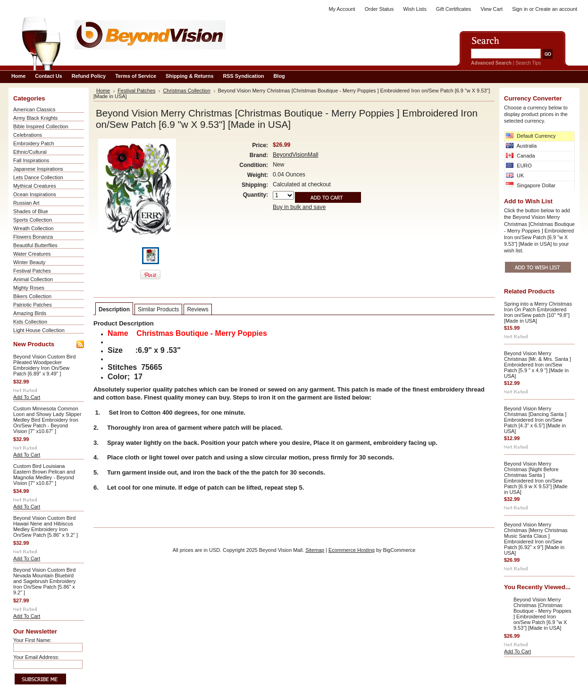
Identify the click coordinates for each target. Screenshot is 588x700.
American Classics (34, 109)
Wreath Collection (34, 228)
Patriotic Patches (33, 305)
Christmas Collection (186, 91)
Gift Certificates (454, 9)
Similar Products (158, 309)
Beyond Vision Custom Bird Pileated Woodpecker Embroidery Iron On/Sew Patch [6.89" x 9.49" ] (44, 365)
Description (114, 309)
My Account (342, 9)
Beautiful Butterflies (35, 245)
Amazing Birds (30, 313)
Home (103, 91)
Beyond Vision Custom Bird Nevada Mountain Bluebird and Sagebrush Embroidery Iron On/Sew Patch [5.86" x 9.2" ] (44, 581)
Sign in (520, 9)
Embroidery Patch (34, 143)
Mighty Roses (29, 288)
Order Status (379, 9)
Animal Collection (33, 279)
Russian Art (26, 203)
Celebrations (28, 135)
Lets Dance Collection (38, 177)
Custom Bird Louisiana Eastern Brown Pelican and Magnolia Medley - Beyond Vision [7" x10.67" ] (44, 475)
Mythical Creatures (35, 186)
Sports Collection (33, 220)
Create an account (556, 9)
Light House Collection (39, 330)
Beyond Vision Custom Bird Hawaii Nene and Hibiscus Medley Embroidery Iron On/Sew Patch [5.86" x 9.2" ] (46, 526)
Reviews (197, 309)
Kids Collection (30, 322)
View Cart (491, 9)
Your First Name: (32, 640)
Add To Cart (27, 397)
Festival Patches (32, 271)
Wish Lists (415, 9)
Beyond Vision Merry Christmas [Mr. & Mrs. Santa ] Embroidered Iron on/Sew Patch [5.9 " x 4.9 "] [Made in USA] (538, 365)
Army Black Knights (35, 118)
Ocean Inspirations (35, 194)
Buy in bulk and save (299, 207)
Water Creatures (32, 254)
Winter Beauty (29, 262)
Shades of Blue (31, 211)
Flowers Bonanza (33, 237)
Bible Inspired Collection (41, 126)
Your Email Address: (36, 657)
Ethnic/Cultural (30, 152)
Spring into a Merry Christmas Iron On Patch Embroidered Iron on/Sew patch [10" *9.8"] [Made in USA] (538, 312)
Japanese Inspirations (38, 169)
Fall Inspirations (31, 160)
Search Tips (528, 63)
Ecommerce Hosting (352, 550)
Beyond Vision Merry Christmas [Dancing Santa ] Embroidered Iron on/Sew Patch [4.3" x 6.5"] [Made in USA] (535, 420)
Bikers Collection (32, 296)
